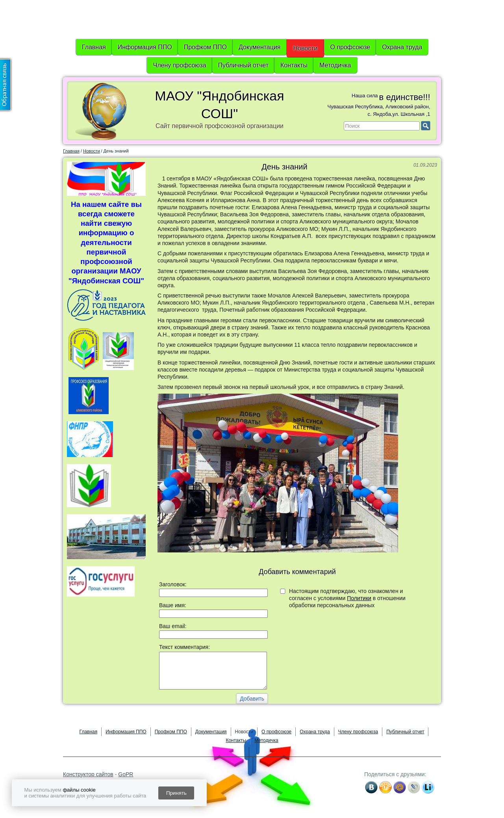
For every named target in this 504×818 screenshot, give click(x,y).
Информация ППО (145, 47)
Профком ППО (205, 47)
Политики (359, 598)
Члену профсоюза (179, 65)
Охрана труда (402, 47)
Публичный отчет (243, 65)
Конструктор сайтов (88, 774)
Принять (176, 793)
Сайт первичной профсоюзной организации (220, 126)
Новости (306, 48)
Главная (94, 47)
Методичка (335, 65)
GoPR (126, 774)
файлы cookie (79, 790)
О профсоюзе (350, 47)
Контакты (294, 65)
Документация (259, 47)
